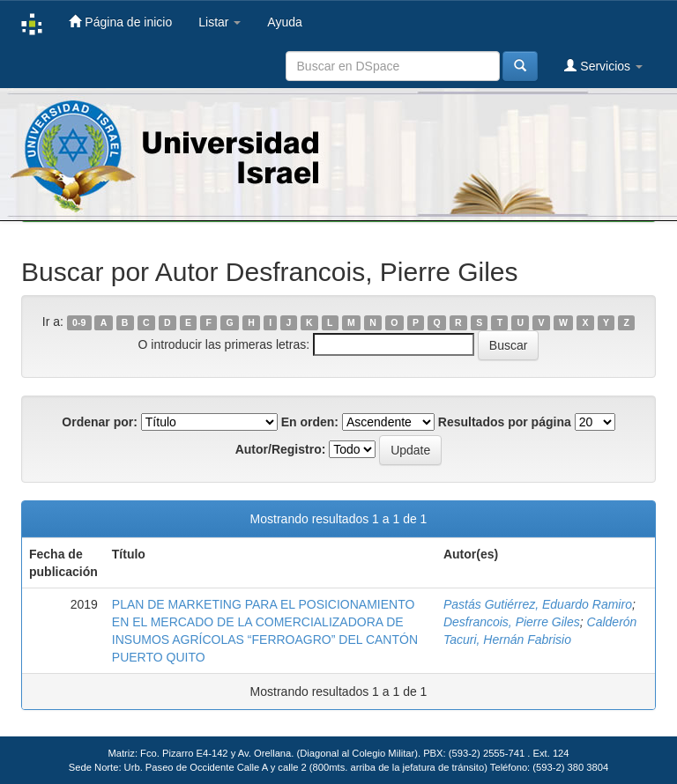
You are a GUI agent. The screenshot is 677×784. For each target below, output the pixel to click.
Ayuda (284, 22)
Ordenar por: (100, 422)
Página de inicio (120, 22)
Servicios (603, 66)
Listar (219, 22)
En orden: (310, 422)
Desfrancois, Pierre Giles (512, 622)
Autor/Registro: (281, 449)
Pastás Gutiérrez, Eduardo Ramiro (538, 604)
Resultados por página (505, 422)
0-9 (79, 322)
